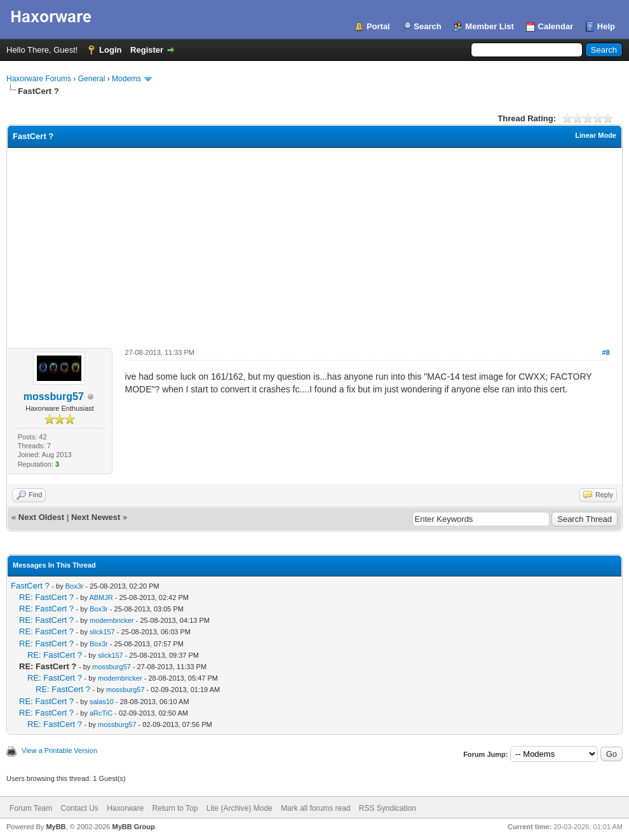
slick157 (102, 632)
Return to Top (175, 808)
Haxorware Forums (39, 79)
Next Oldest (41, 517)
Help (606, 26)
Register (147, 50)
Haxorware (125, 808)
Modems (126, 79)
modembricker (112, 620)
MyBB (56, 827)
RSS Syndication (388, 808)
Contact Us (79, 808)
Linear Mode (596, 135)
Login (110, 50)
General (92, 79)
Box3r (75, 586)
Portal (378, 26)
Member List (490, 26)
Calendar (556, 26)
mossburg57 (54, 397)
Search (427, 26)
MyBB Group (133, 827)
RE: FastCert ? (46, 597)
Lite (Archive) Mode (240, 808)
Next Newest (96, 517)
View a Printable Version (59, 750)
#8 (605, 352)
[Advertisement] (314, 243)
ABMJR (101, 597)
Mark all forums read (315, 808)
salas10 (102, 702)
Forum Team (31, 808)
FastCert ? (30, 586)
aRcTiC (101, 713)
